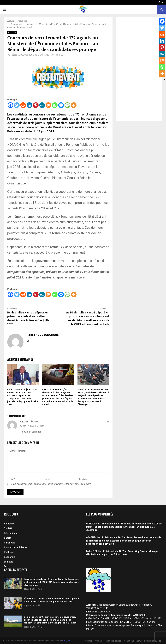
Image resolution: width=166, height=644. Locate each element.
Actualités (12, 32)
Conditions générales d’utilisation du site (143, 641)
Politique (9, 552)
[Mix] (48, 105)
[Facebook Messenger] (61, 105)
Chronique (10, 543)
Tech (7, 566)
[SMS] (67, 105)
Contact (99, 641)
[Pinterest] (36, 105)
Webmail (88, 641)
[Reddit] (23, 105)
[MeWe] (42, 105)
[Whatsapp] (55, 105)
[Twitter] (17, 105)
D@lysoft (66, 641)
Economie (9, 557)
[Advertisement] (139, 69)
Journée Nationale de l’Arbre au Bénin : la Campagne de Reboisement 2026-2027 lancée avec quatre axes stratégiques (51, 582)
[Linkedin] (29, 105)
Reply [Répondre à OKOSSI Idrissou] (107, 422)
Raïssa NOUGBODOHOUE (22, 55)
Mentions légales (113, 641)
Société (8, 528)
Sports (8, 538)
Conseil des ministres (16, 547)
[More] (74, 105)
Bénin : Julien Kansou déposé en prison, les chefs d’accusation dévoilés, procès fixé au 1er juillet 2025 (29, 319)
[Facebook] (10, 105)
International (11, 533)
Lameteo (9, 562)
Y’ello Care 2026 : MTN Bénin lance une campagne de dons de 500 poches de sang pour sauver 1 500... (51, 600)
